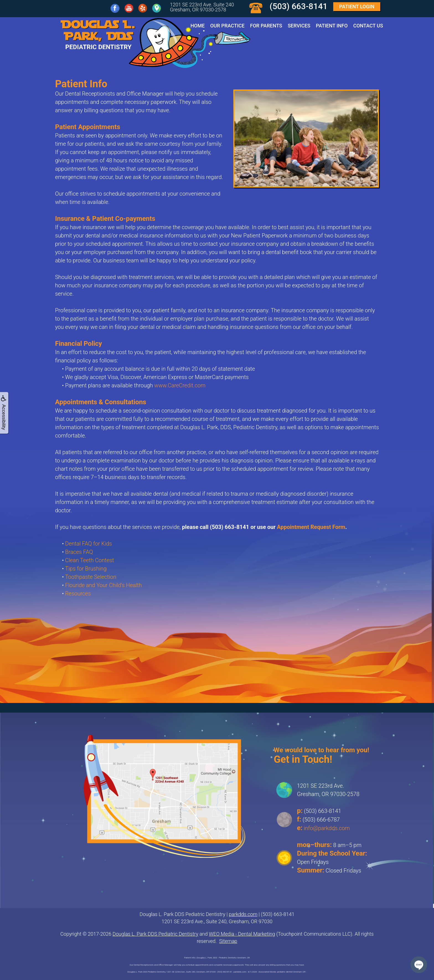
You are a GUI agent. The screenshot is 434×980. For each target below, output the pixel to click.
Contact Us (368, 26)
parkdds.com (243, 914)
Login (357, 7)
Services (299, 26)
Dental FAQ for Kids (88, 544)
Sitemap (228, 941)
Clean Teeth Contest (90, 560)
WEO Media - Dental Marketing (242, 934)
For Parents (266, 26)
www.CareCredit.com (180, 385)
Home (197, 26)
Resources (78, 593)
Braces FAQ (79, 552)
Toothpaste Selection (91, 577)
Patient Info (332, 26)
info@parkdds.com (327, 828)
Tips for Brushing (86, 569)
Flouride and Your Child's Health (103, 585)
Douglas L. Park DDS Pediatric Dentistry (156, 934)
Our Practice (227, 26)
